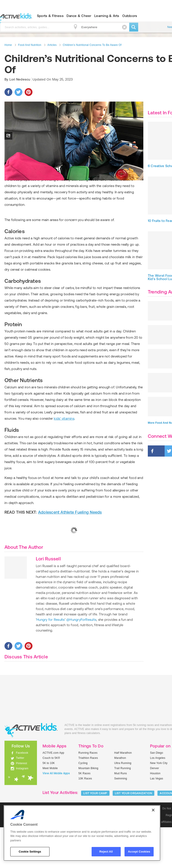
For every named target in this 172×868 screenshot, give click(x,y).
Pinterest (21, 804)
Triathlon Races (88, 799)
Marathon (120, 799)
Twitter (20, 799)
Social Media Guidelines (63, 863)
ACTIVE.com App (53, 794)
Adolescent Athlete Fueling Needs (70, 553)
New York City (159, 804)
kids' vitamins (64, 459)
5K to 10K (49, 804)
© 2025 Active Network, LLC (130, 863)
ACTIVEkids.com (31, 771)
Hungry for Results (51, 660)
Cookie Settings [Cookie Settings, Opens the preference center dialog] (30, 852)
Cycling (83, 804)
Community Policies (95, 863)
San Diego (157, 794)
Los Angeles (158, 799)
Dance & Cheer (79, 16)
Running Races (88, 794)
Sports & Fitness (50, 16)
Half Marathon (123, 794)
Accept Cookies (139, 852)
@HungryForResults (81, 660)
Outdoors (130, 16)
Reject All (106, 852)
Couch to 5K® (51, 799)
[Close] (153, 810)
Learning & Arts (107, 16)
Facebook (22, 794)
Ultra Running (123, 804)
